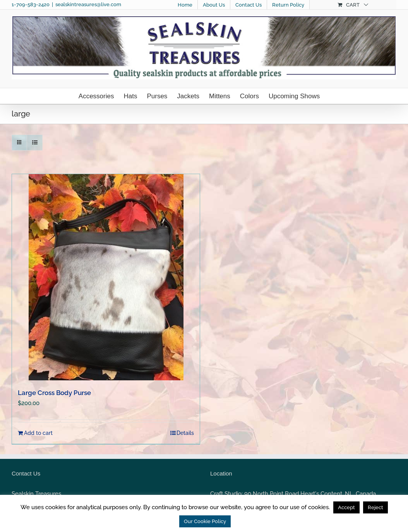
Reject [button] (375, 507)
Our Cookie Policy (205, 521)
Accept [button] (346, 507)
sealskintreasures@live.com (88, 4)
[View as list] (35, 143)
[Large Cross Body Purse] (106, 277)
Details (185, 433)
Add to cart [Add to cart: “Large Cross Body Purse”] (38, 433)
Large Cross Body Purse (54, 393)
